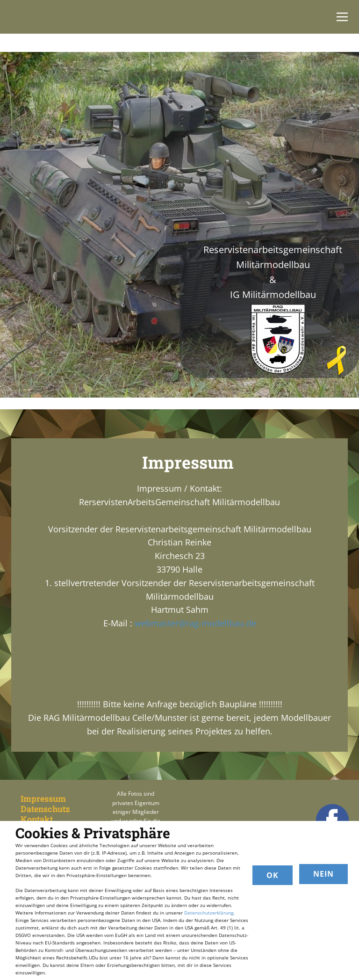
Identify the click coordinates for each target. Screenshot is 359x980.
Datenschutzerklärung (209, 913)
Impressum (43, 799)
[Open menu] (342, 17)
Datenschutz (45, 809)
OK (273, 875)
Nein (323, 874)
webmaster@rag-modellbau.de (195, 623)
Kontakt (37, 819)
